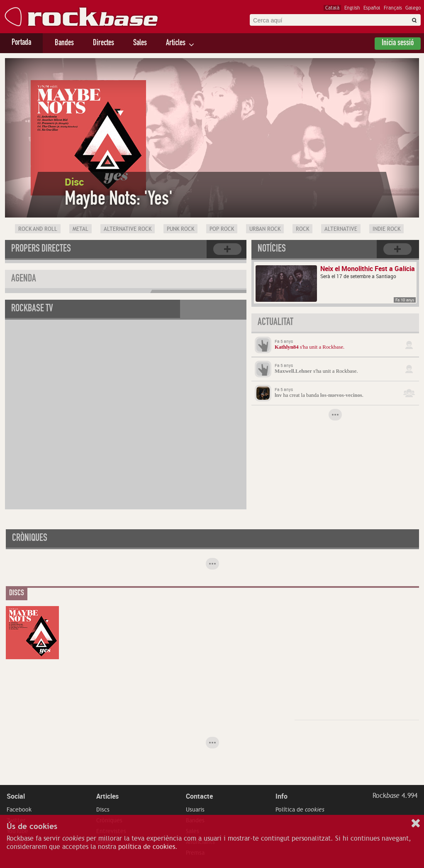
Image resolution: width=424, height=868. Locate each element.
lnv (278, 395)
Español (372, 8)
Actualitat (275, 323)
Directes (104, 44)
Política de (300, 809)
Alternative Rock (128, 229)
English (352, 8)
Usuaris (195, 809)
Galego (413, 8)
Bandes (64, 44)
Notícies (272, 249)
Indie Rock (386, 229)
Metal (80, 229)
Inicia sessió (398, 44)
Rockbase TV (32, 309)
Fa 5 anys (284, 341)
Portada (21, 43)
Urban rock (265, 229)
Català (332, 8)
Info (281, 796)
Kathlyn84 (287, 347)
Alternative (341, 229)
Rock (302, 229)
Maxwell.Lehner (293, 371)
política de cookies (147, 847)
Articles (176, 44)
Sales (140, 44)
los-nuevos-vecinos (341, 395)
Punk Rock (180, 229)
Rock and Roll (38, 229)
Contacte (199, 796)
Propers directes (41, 249)
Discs (103, 809)
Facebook (19, 809)
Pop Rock (222, 229)
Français (393, 8)
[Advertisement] (357, 658)
